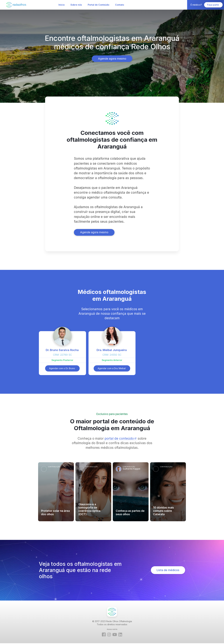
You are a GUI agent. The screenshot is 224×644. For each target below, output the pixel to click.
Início (62, 5)
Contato (120, 5)
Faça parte (213, 5)
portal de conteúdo (119, 438)
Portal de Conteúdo (98, 5)
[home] (16, 5)
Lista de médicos (168, 570)
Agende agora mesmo (112, 59)
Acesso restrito (112, 629)
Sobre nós (76, 5)
